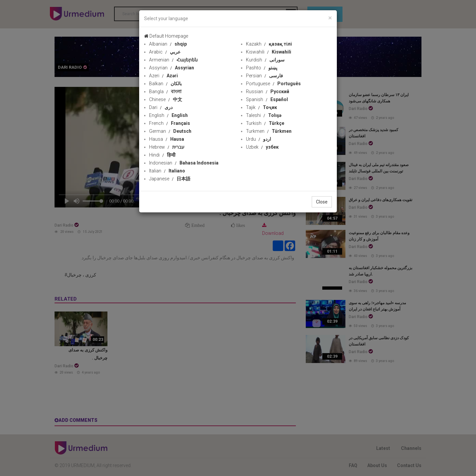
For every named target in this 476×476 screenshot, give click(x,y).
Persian (264, 76)
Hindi (162, 155)
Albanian (168, 44)
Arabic (165, 52)
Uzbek (262, 147)
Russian (268, 92)
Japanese (170, 179)
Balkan (165, 84)
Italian (167, 171)
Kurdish (265, 60)
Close (322, 202)
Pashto (262, 68)
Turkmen (269, 131)
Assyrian (172, 68)
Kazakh (269, 44)
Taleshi (264, 115)
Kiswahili (269, 52)
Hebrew (167, 147)
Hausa (167, 139)
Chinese (166, 99)
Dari (161, 107)
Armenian (173, 60)
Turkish (265, 123)
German (170, 131)
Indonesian (184, 163)
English (168, 115)
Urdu (258, 139)
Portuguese (273, 84)
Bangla (165, 92)
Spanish (267, 99)
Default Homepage (166, 36)
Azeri (163, 76)
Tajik (261, 107)
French (170, 123)
